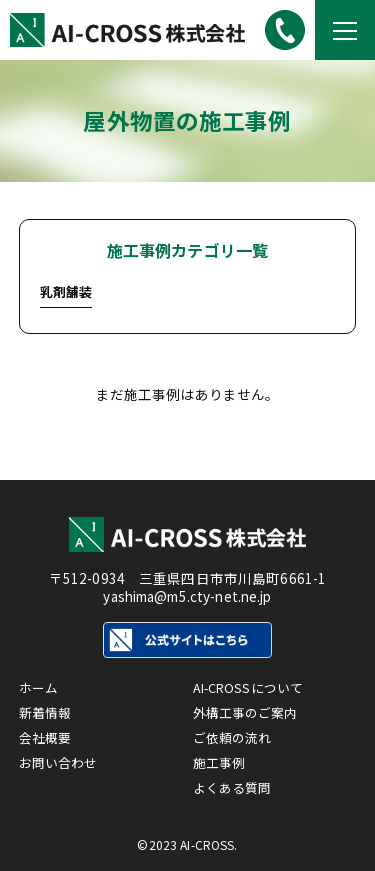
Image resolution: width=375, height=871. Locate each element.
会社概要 (47, 733)
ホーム (40, 679)
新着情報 (47, 706)
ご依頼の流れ (235, 733)
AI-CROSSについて (253, 679)
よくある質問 (235, 787)
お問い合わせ (61, 760)
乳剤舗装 (66, 291)
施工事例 (221, 760)
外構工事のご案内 (249, 706)
